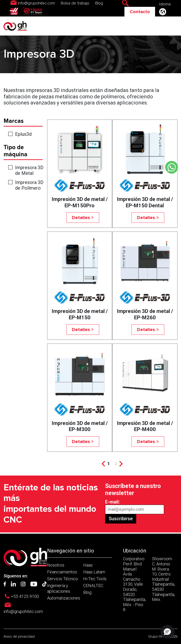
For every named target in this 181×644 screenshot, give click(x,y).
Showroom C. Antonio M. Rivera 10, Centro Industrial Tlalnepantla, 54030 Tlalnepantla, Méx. (163, 579)
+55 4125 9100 (25, 596)
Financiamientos (62, 572)
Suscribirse (121, 519)
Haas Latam (94, 572)
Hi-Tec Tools (95, 579)
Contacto (140, 12)
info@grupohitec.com (36, 3)
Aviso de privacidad (19, 636)
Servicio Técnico (63, 579)
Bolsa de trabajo (75, 3)
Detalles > (83, 218)
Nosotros (56, 565)
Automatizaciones (64, 598)
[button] (167, 632)
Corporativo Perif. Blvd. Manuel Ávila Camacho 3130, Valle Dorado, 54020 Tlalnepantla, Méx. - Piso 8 (134, 584)
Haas (88, 565)
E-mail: (112, 502)
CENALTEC (93, 586)
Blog (99, 3)
